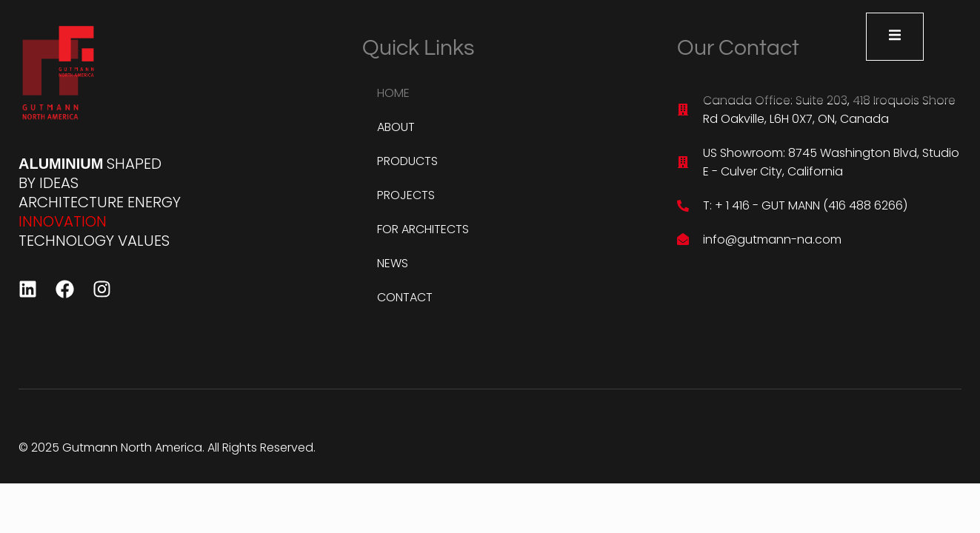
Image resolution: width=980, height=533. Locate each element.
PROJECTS (406, 195)
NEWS (393, 263)
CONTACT (405, 297)
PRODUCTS (407, 161)
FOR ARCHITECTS (423, 229)
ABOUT (396, 127)
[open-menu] (895, 37)
